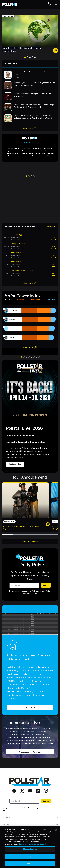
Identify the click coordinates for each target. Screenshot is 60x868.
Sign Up (46, 585)
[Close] (56, 842)
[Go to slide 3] (30, 57)
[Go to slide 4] (33, 57)
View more (30, 128)
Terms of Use (32, 594)
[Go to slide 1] (25, 57)
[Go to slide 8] (39, 357)
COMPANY (30, 818)
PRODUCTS (30, 825)
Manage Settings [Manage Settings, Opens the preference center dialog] (30, 861)
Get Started (30, 707)
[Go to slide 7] (36, 357)
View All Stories (30, 542)
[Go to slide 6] (34, 357)
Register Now (15, 464)
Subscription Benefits (30, 752)
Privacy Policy (45, 591)
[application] (30, 324)
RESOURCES (30, 832)
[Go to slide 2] (28, 57)
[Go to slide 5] (35, 57)
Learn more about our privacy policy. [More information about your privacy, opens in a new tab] (34, 856)
